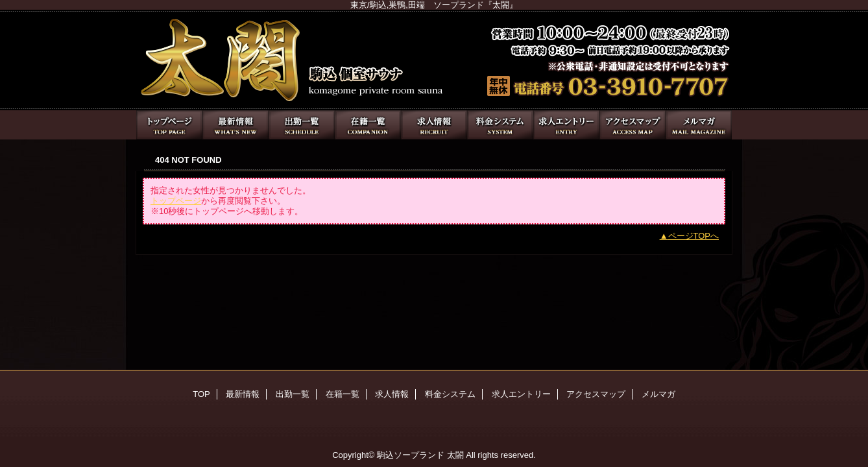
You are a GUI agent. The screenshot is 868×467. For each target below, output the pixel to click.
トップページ (176, 201)
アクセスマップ (633, 125)
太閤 (434, 60)
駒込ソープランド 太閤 (420, 455)
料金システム (500, 125)
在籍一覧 (368, 125)
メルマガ (699, 125)
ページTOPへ (694, 236)
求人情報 (434, 125)
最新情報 (235, 125)
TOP (169, 125)
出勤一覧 (302, 125)
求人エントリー (566, 125)
